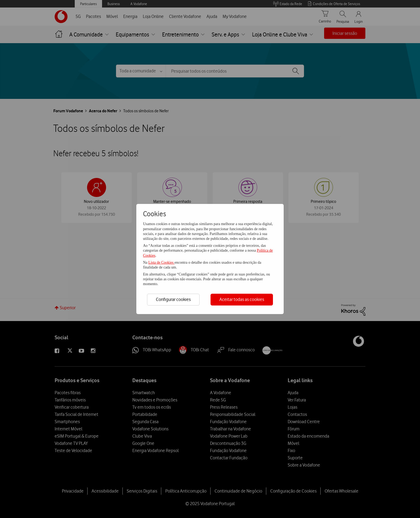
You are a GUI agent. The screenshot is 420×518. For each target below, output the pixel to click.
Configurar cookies (173, 299)
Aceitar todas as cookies (242, 299)
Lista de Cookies (162, 262)
